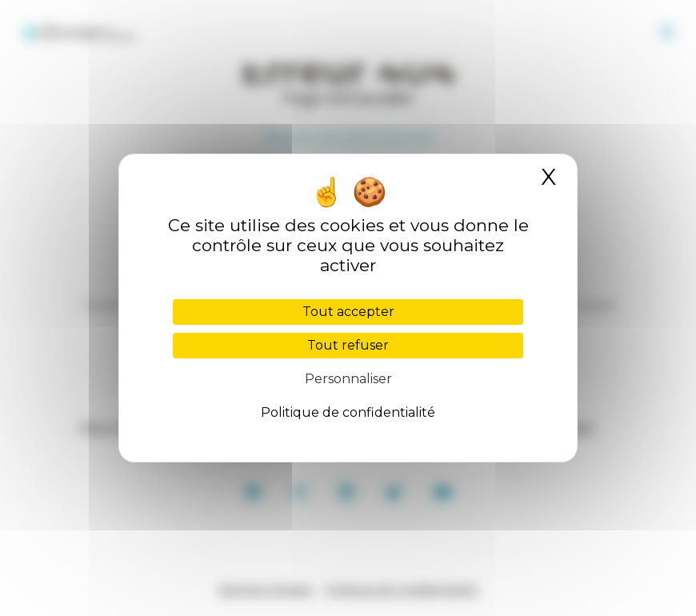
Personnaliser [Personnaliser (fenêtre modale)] (348, 379)
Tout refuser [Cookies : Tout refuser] (348, 345)
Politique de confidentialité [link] (348, 412)
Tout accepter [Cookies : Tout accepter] (348, 312)
